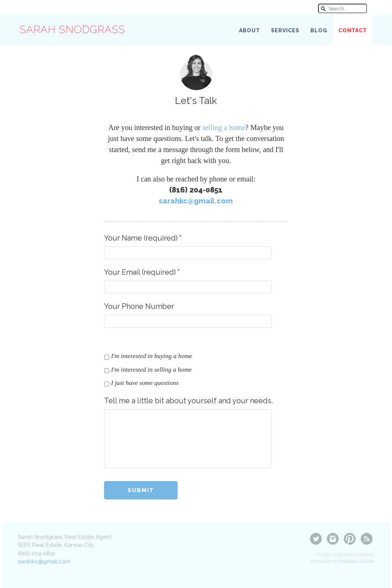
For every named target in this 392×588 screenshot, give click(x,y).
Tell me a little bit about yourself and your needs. (188, 401)
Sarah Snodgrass (72, 30)
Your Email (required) (142, 272)
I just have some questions (145, 383)
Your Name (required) (143, 238)
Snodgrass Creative (356, 561)
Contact (353, 30)
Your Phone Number (139, 306)
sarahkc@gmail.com (196, 201)
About (250, 30)
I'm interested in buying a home (152, 356)
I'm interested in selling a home (151, 369)
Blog (319, 30)
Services (285, 30)
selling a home (224, 127)
